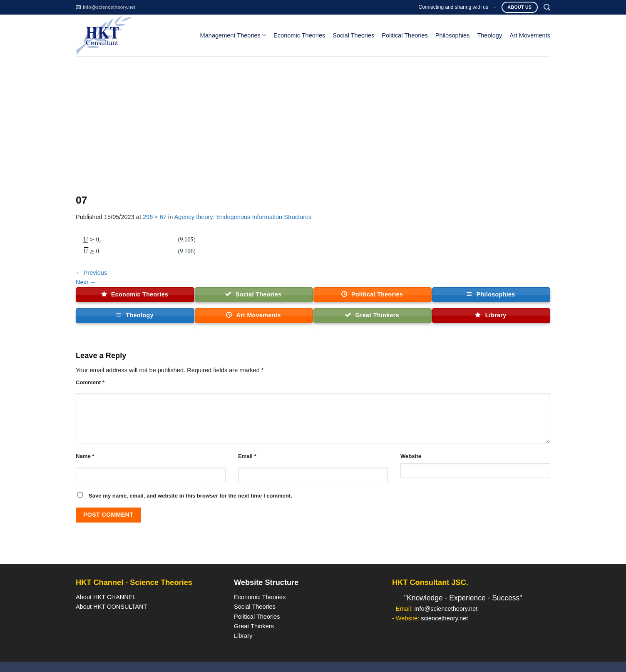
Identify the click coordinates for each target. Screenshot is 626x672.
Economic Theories (299, 35)
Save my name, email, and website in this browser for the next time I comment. (190, 496)
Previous (91, 273)
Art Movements (530, 35)
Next (86, 282)
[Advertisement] (313, 119)
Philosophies (453, 35)
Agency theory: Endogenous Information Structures (243, 217)
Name (85, 456)
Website (411, 456)
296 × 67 (155, 217)
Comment (90, 382)
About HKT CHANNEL (106, 597)
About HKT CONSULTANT (111, 607)
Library (243, 636)
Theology (489, 35)
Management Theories (233, 35)
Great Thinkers (254, 626)
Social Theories (353, 35)
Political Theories (405, 35)
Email (247, 456)
